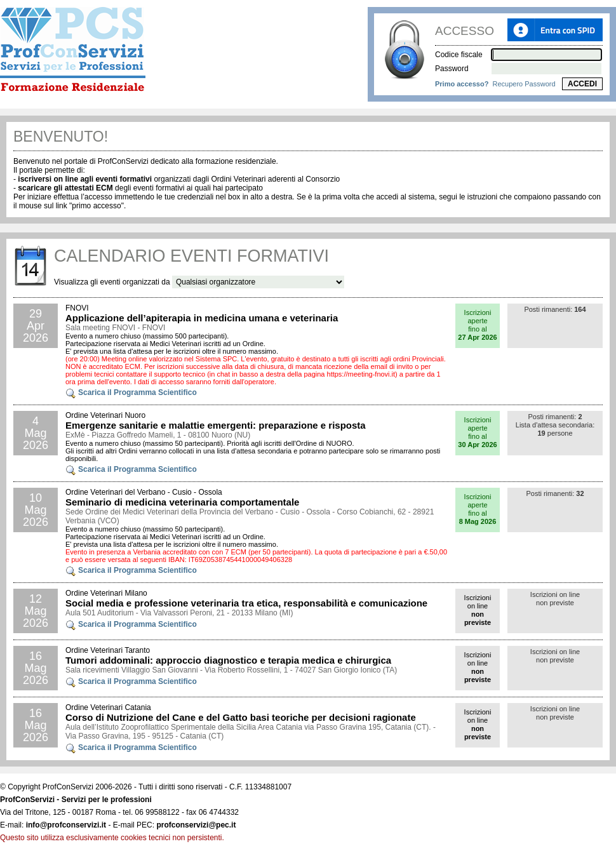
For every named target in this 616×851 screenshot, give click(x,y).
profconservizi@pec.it (196, 825)
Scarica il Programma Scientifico (131, 392)
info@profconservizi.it (66, 825)
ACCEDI (582, 84)
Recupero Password (524, 84)
